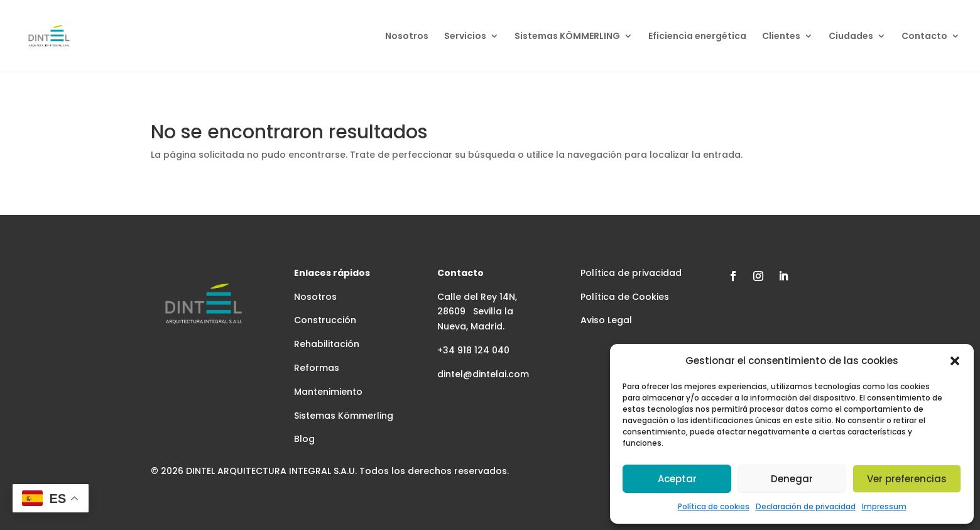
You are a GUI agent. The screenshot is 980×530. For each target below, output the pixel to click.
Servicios (465, 37)
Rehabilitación (327, 344)
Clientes (781, 37)
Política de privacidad (631, 273)
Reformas (317, 368)
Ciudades (851, 37)
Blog (304, 439)
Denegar (792, 479)
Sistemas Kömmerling (344, 416)
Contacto (924, 37)
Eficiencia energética (697, 37)
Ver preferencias (907, 479)
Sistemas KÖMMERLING (567, 37)
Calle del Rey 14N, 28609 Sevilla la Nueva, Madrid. (477, 312)
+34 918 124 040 (473, 350)
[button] (955, 361)
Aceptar (677, 479)
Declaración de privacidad (806, 506)
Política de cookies (714, 506)
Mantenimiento (328, 392)
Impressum (884, 506)
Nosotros (407, 37)
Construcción (325, 320)
